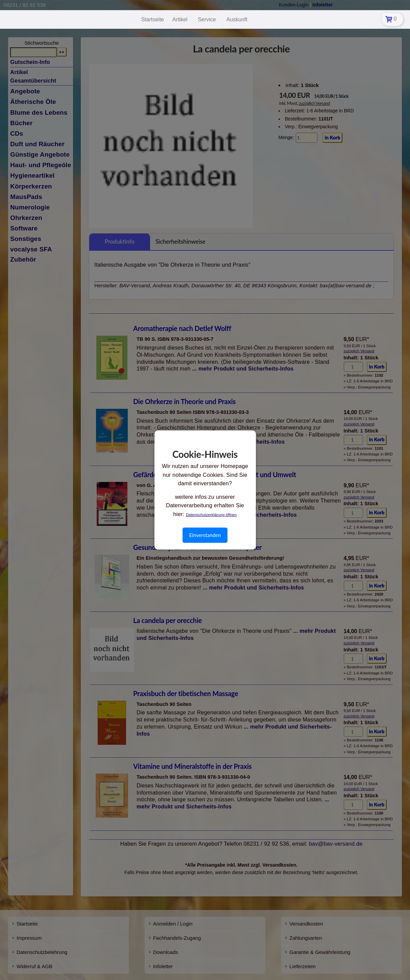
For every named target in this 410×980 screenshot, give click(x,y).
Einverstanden (205, 535)
